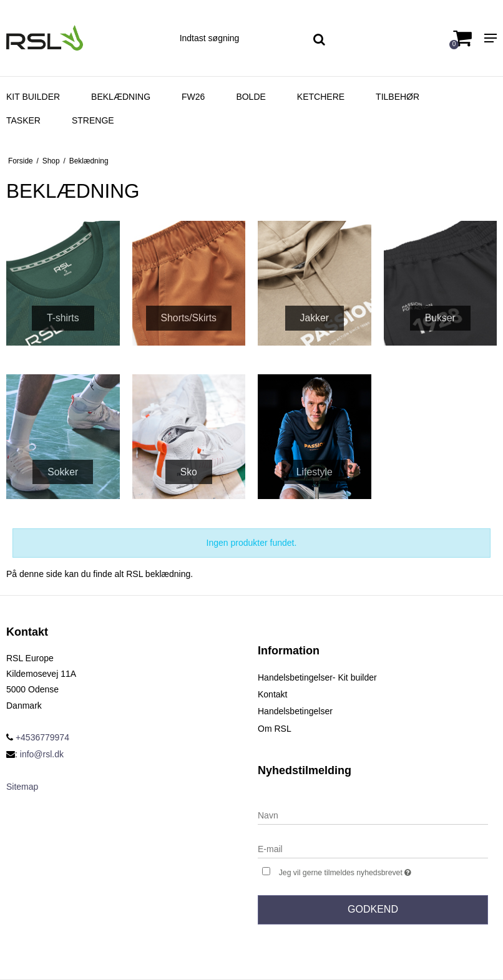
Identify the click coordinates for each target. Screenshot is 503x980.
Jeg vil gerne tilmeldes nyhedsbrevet (377, 871)
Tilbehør (398, 97)
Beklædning (121, 97)
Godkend (373, 909)
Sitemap (22, 787)
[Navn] (373, 815)
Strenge (93, 120)
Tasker (23, 120)
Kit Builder (33, 97)
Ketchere (321, 97)
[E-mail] (373, 848)
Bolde (251, 97)
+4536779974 (38, 737)
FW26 (193, 97)
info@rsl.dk (42, 754)
